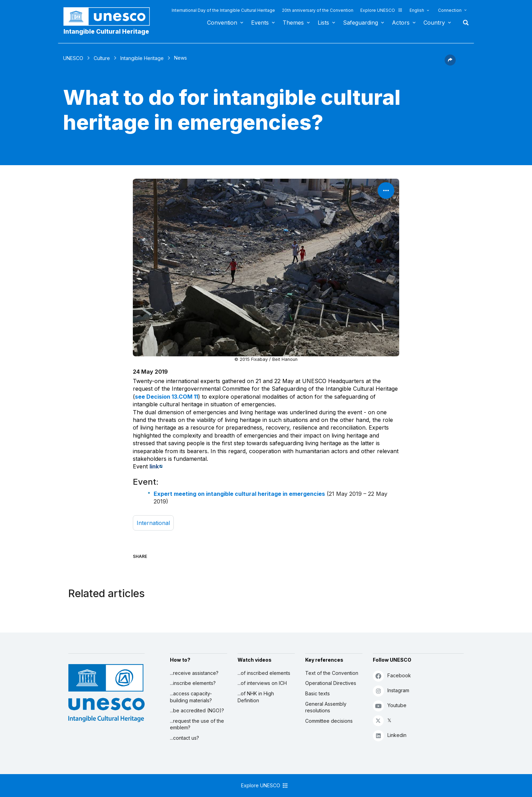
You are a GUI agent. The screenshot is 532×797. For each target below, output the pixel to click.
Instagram (391, 691)
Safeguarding (361, 23)
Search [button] (464, 23)
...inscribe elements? (193, 683)
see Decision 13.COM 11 (166, 397)
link (154, 466)
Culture (102, 58)
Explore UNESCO (381, 10)
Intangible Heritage (142, 58)
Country (434, 23)
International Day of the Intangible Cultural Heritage (223, 10)
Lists (323, 23)
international (153, 523)
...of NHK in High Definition (256, 697)
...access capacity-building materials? (191, 697)
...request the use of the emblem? (197, 724)
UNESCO (73, 58)
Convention (222, 23)
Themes (293, 23)
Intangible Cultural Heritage (106, 31)
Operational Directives (331, 683)
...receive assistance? (194, 673)
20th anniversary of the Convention (318, 10)
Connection (450, 10)
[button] (450, 63)
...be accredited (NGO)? (197, 710)
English (417, 10)
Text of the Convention (332, 673)
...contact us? (185, 738)
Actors (401, 23)
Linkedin (390, 735)
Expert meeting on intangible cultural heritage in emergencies (239, 494)
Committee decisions (329, 721)
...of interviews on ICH (262, 683)
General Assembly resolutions (326, 707)
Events (260, 23)
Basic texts (318, 693)
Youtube (390, 706)
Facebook (392, 676)
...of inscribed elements (264, 673)
